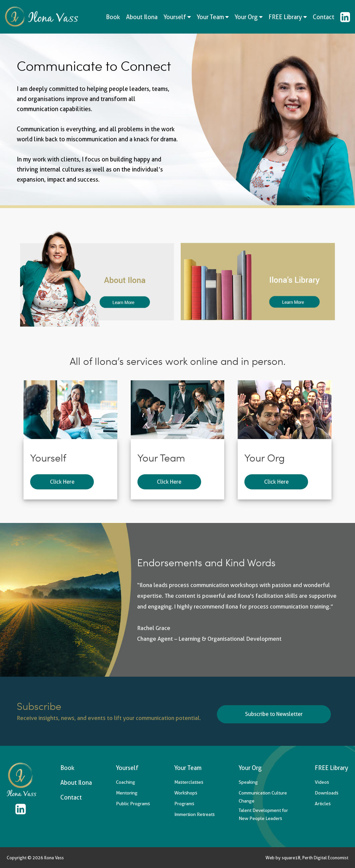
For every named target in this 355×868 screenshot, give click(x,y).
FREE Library (288, 17)
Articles (323, 804)
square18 (291, 858)
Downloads (327, 793)
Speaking (248, 782)
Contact (323, 17)
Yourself (177, 17)
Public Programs (133, 804)
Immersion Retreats (194, 814)
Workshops (186, 793)
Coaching (126, 782)
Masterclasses (189, 782)
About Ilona (142, 17)
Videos (322, 782)
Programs (184, 804)
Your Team (213, 17)
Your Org (249, 17)
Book (113, 17)
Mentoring (127, 793)
